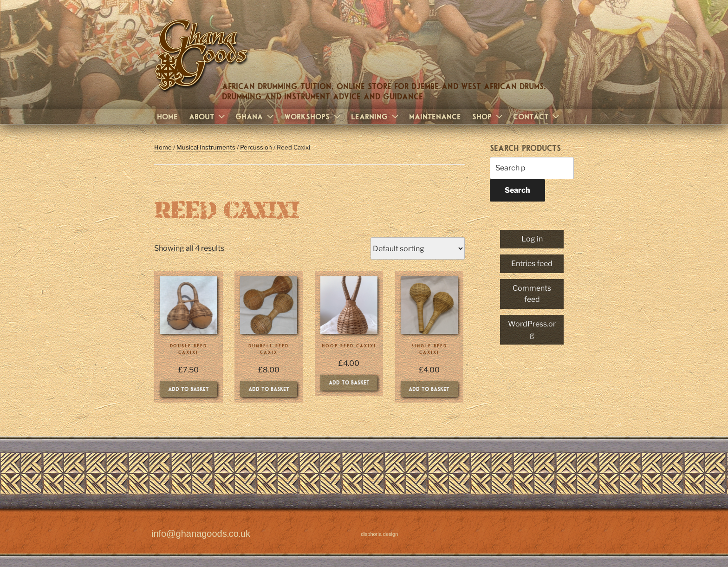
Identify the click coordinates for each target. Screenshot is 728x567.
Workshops (313, 116)
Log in (532, 239)
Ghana (256, 116)
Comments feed (532, 294)
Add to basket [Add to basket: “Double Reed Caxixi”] (188, 389)
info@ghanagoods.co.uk (201, 534)
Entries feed (532, 264)
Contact (537, 116)
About (208, 116)
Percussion (256, 147)
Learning (376, 116)
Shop (488, 116)
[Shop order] (418, 248)
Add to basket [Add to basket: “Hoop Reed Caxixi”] (349, 382)
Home (167, 116)
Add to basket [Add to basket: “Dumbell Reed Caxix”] (269, 389)
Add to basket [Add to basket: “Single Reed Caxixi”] (429, 389)
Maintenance (435, 116)
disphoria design (379, 534)
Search (517, 190)
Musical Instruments (206, 147)
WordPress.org (532, 329)
